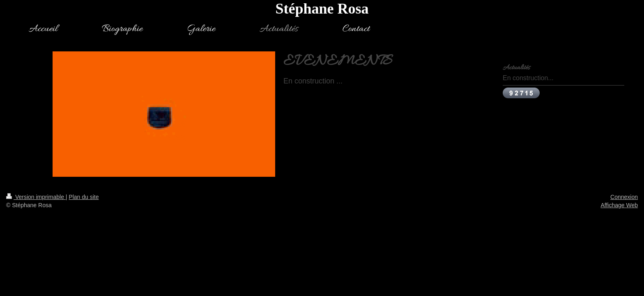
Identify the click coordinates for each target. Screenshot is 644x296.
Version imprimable (36, 197)
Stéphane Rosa (322, 9)
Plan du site (84, 197)
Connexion (624, 197)
